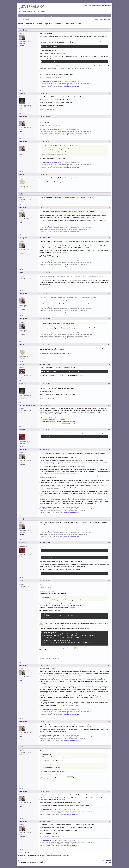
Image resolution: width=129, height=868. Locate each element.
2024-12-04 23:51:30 (45, 519)
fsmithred (23, 430)
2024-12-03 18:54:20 (45, 30)
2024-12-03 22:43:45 (45, 345)
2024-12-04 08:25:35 (45, 384)
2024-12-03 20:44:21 (45, 116)
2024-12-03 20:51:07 (45, 194)
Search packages (66, 182)
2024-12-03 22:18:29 (45, 294)
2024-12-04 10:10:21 (45, 405)
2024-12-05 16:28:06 (45, 820)
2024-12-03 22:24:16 (45, 319)
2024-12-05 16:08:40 (45, 790)
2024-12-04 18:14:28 (45, 430)
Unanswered (107, 19)
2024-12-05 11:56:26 (45, 581)
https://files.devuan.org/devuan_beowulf (77, 212)
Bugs (103, 5)
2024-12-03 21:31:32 (45, 238)
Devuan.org (95, 5)
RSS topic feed (107, 859)
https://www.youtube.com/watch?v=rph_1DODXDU (52, 420)
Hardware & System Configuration (39, 24)
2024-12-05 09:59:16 (45, 543)
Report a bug (58, 182)
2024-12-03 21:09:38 (45, 207)
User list (29, 16)
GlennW (22, 93)
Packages (108, 5)
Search (36, 16)
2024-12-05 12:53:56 (45, 721)
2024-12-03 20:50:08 (45, 174)
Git (100, 5)
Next (29, 27)
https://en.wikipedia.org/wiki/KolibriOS (50, 414)
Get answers (43, 182)
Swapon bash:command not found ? (69, 24)
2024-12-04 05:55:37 (45, 364)
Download (88, 5)
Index (21, 16)
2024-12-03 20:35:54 (45, 93)
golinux (22, 174)
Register (44, 16)
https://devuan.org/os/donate (71, 87)
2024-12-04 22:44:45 (45, 449)
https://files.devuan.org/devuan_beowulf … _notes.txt (78, 197)
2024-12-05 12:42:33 (45, 664)
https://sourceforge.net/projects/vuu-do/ (50, 82)
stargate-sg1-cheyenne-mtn (29, 405)
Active (101, 19)
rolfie (21, 194)
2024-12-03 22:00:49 (45, 273)
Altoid (21, 581)
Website (23, 46)
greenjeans (23, 30)
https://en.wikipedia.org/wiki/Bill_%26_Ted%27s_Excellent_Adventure (57, 421)
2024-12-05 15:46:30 (45, 746)
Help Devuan (50, 182)
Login (51, 16)
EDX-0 (22, 364)
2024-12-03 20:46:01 (45, 142)
